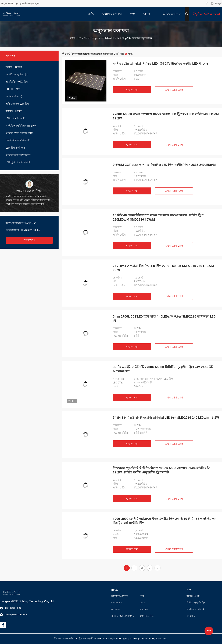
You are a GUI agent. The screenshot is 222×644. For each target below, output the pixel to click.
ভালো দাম (132, 90)
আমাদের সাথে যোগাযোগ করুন (123, 616)
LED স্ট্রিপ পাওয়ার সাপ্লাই (18, 162)
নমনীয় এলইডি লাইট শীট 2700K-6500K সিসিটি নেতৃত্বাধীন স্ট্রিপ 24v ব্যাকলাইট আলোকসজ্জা (163, 369)
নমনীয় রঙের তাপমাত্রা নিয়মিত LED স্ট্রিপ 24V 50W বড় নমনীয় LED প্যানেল (160, 64)
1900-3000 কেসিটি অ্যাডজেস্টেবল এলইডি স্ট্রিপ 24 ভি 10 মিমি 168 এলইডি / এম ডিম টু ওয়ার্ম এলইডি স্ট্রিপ (165, 521)
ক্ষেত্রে (143, 603)
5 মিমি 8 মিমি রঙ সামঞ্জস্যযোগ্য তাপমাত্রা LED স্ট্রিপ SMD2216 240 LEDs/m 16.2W (166, 418)
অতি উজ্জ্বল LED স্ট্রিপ (17, 104)
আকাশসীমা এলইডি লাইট (18, 140)
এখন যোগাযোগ (174, 90)
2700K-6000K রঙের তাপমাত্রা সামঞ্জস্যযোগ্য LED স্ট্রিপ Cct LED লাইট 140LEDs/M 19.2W (166, 116)
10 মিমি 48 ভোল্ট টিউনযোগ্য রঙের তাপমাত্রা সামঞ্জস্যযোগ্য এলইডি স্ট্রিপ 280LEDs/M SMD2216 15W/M (158, 217)
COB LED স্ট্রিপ (13, 89)
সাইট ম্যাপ (144, 609)
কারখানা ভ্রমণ (117, 603)
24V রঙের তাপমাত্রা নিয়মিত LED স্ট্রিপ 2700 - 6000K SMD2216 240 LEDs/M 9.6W (163, 268)
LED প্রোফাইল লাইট (15, 118)
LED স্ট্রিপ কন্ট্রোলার (15, 148)
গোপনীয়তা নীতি (147, 616)
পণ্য (79, 38)
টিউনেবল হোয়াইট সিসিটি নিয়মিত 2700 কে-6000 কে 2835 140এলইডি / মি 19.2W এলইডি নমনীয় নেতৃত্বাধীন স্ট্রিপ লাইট (161, 470)
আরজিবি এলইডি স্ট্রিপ (17, 82)
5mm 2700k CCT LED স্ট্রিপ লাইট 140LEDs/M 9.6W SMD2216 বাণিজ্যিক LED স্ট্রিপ (164, 319)
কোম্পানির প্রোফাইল (119, 596)
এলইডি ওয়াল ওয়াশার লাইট (19, 133)
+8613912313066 (30, 230)
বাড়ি (72, 38)
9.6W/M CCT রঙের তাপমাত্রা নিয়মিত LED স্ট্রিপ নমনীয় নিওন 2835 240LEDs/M (164, 165)
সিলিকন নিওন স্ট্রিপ (15, 96)
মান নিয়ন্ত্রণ (116, 609)
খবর (142, 596)
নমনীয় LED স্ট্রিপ (14, 67)
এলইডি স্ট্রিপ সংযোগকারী (18, 155)
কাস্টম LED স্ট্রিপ (14, 111)
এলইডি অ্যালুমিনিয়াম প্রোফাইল (21, 126)
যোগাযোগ (29, 240)
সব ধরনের (191, 616)
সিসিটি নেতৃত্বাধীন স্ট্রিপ (17, 74)
